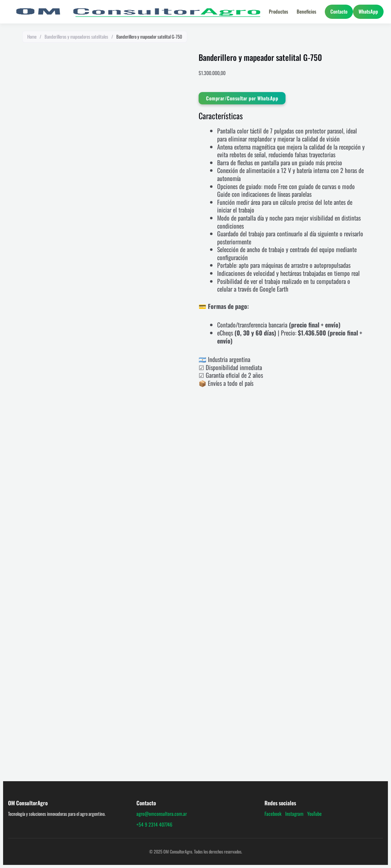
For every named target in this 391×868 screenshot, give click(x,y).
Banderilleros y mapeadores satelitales (76, 36)
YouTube (314, 814)
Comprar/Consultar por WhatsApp (242, 98)
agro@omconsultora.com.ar (162, 814)
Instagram (294, 814)
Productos (278, 11)
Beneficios (306, 11)
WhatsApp (368, 11)
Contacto (339, 11)
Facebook (273, 814)
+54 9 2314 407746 (154, 824)
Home (32, 36)
